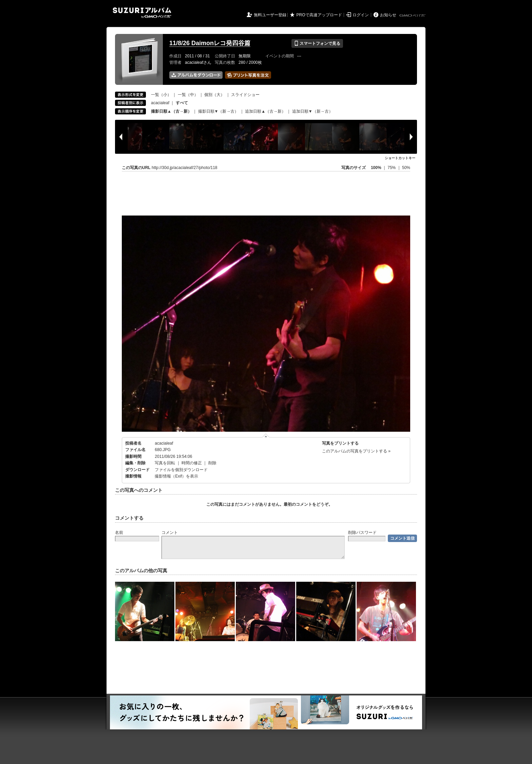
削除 (212, 463)
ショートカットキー (400, 158)
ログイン (361, 15)
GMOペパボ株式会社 (413, 16)
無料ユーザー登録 (270, 15)
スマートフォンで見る (317, 43)
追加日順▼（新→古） (312, 111)
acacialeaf (160, 103)
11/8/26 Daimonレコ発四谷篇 (210, 43)
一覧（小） (161, 95)
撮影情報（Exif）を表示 (176, 476)
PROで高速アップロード (319, 15)
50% (406, 168)
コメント (170, 533)
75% (392, 168)
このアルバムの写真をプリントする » (356, 451)
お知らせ (388, 15)
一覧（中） (188, 95)
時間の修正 (192, 463)
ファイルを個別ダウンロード (181, 470)
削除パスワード (362, 533)
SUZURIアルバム (142, 13)
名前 (119, 533)
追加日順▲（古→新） (265, 111)
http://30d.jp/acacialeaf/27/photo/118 (184, 168)
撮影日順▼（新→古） (218, 111)
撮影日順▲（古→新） (171, 111)
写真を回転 (165, 463)
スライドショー (245, 95)
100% (376, 168)
